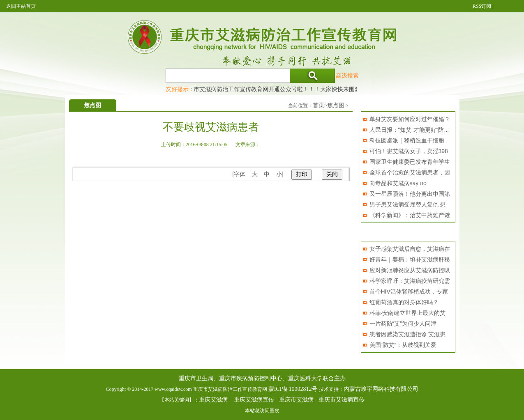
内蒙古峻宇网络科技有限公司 (381, 389)
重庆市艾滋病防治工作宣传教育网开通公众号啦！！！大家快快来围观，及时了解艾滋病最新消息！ (310, 89)
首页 (319, 105)
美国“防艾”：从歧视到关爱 (403, 345)
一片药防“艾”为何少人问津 (403, 324)
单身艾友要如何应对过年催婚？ (410, 119)
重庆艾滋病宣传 (254, 400)
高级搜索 (347, 76)
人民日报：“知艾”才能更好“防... (409, 130)
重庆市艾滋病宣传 (342, 400)
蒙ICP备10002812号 (293, 389)
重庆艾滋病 (213, 400)
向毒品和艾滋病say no (398, 183)
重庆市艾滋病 (296, 400)
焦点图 (336, 105)
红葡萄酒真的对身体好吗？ (404, 302)
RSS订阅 (482, 6)
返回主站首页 (21, 6)
